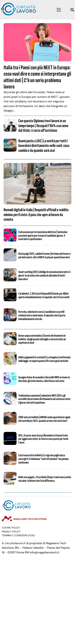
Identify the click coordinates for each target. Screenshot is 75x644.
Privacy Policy (11, 532)
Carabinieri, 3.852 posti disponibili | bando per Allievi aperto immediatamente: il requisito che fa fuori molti (44, 295)
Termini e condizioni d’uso (18, 535)
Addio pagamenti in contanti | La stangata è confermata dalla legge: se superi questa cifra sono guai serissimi (44, 359)
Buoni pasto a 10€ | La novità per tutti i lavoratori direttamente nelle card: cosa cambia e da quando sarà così (44, 146)
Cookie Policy (11, 528)
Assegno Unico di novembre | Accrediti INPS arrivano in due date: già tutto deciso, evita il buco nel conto (44, 379)
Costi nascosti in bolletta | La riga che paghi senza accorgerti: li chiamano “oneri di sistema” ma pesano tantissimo (44, 459)
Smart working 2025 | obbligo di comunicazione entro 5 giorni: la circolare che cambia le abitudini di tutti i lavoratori (45, 276)
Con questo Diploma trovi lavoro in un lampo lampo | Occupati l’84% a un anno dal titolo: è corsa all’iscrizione (43, 126)
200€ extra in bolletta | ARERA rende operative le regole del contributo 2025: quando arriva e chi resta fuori (44, 419)
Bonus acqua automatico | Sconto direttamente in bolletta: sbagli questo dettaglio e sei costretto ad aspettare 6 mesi (42, 339)
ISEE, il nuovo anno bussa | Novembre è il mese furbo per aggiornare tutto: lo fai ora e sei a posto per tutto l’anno (43, 439)
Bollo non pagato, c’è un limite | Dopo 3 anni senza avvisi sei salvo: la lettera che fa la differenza (45, 479)
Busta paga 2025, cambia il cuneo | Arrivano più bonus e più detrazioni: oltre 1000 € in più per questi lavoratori (45, 255)
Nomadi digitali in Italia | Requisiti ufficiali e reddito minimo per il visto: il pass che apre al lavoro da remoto (36, 215)
